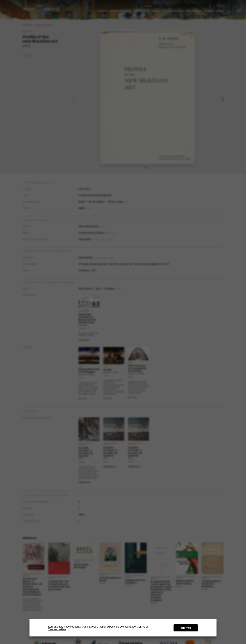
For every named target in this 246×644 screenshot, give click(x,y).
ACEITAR (186, 628)
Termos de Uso (57, 629)
